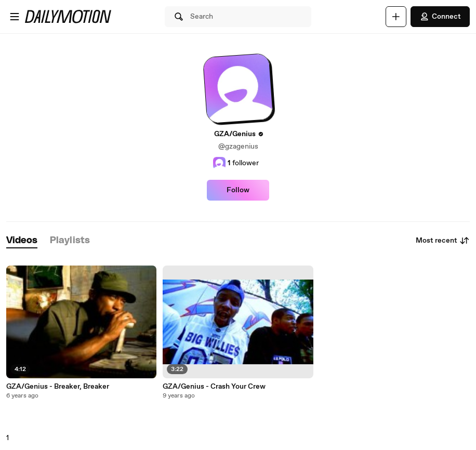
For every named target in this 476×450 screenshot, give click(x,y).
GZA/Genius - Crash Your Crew (214, 387)
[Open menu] (15, 17)
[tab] (22, 241)
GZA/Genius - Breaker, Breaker (58, 387)
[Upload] (396, 17)
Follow (238, 190)
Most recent (443, 241)
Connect (440, 17)
